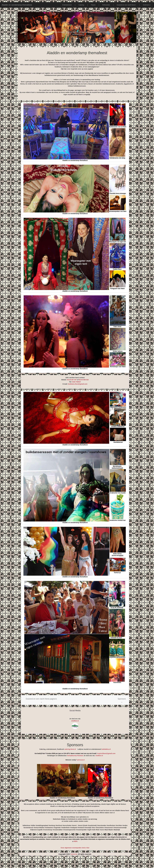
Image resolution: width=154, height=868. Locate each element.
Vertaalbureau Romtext (75, 756)
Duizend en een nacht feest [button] (126, 5)
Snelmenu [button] (147, 5)
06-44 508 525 (84, 380)
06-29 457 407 (72, 380)
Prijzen (93, 5)
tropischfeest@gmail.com (106, 753)
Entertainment (67, 5)
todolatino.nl (106, 749)
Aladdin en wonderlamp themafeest (17, 5)
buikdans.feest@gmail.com (78, 384)
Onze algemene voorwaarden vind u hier (75, 848)
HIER (75, 841)
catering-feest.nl (70, 749)
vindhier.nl (75, 721)
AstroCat (74, 854)
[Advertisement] (77, 863)
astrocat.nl (81, 760)
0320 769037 (76, 382)
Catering (81, 5)
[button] (41, 700)
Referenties (106, 5)
